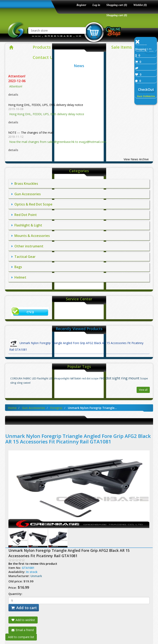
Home (12, 408)
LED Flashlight (40, 378)
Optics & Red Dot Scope (32, 204)
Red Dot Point (24, 215)
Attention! (17, 76)
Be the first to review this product (33, 564)
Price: (13, 588)
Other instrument (27, 246)
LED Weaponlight (59, 378)
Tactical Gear (24, 257)
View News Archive (136, 159)
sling (13, 383)
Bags (17, 267)
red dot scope (90, 378)
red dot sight (110, 378)
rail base (75, 378)
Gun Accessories (26, 194)
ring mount (130, 378)
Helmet (19, 277)
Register (81, 5)
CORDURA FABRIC (21, 378)
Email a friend (22, 630)
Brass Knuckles (25, 184)
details (13, 95)
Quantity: (15, 594)
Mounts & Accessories (31, 236)
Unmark (36, 576)
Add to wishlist (23, 620)
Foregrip (56, 408)
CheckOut (146, 90)
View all (143, 390)
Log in (96, 5)
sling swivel (24, 383)
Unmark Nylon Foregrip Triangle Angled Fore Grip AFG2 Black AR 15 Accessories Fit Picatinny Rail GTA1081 (76, 345)
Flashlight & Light (27, 225)
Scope (144, 378)
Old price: (16, 581)
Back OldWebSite (146, 96)
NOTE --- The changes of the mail (31, 133)
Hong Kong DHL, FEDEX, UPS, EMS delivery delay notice (46, 105)
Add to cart (24, 608)
